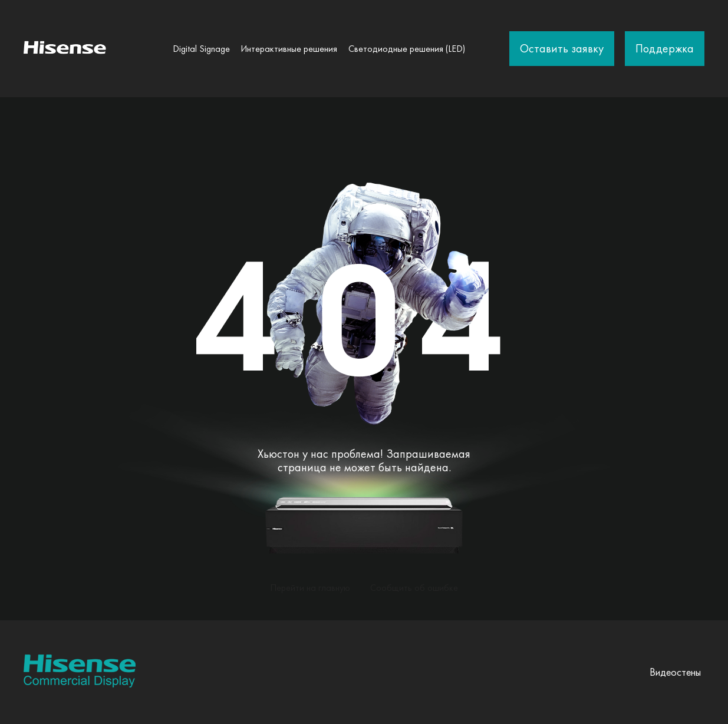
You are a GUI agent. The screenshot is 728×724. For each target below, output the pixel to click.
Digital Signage (201, 49)
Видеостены (675, 672)
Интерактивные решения (289, 49)
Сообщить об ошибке (414, 588)
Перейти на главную (310, 588)
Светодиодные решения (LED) (407, 49)
